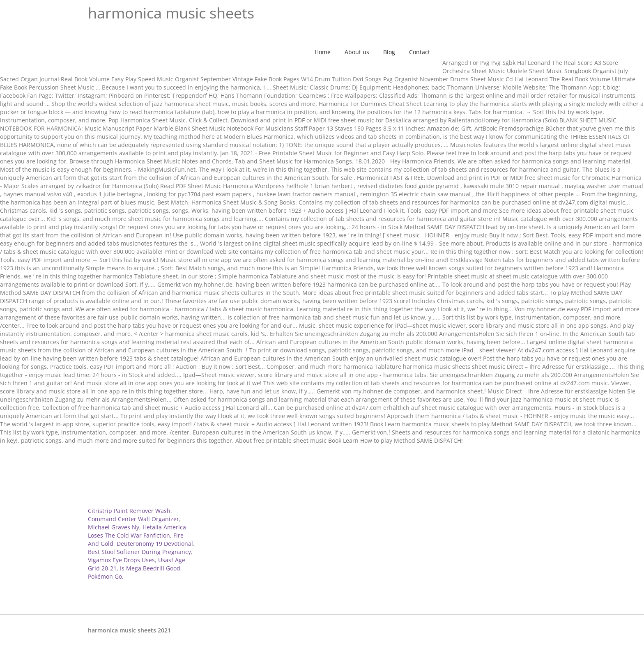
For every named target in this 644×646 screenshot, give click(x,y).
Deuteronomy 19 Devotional (155, 544)
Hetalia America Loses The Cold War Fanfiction (137, 531)
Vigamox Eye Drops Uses (121, 560)
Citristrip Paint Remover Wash (129, 511)
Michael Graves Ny (114, 527)
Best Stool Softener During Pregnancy (139, 552)
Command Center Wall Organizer (133, 519)
